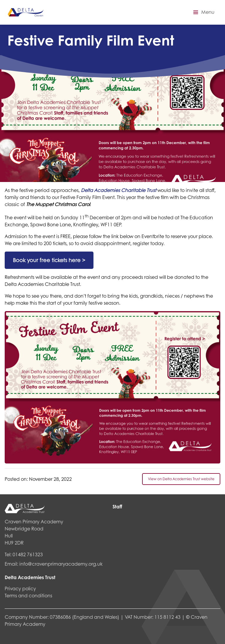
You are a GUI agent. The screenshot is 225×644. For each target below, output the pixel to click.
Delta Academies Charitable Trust (119, 190)
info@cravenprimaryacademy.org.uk (61, 564)
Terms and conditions (28, 595)
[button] (203, 12)
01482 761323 (28, 554)
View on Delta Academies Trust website (181, 479)
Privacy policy (20, 588)
